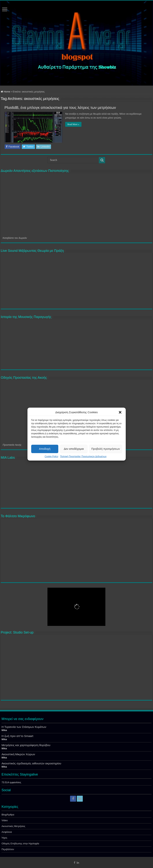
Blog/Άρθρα (8, 815)
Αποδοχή (45, 449)
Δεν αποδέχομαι (74, 449)
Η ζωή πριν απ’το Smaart (17, 736)
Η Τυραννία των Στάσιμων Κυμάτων (24, 727)
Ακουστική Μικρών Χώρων (18, 754)
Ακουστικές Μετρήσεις (13, 826)
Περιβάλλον (8, 849)
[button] (120, 412)
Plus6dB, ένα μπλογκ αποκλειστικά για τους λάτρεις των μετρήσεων (60, 108)
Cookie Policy (51, 456)
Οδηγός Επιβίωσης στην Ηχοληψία (20, 843)
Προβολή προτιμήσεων (106, 449)
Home (5, 92)
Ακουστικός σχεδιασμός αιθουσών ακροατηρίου (31, 763)
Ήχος (4, 838)
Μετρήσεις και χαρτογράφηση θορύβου (26, 745)
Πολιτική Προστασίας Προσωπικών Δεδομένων (83, 456)
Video (5, 820)
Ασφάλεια (7, 832)
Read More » (73, 124)
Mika (4, 730)
